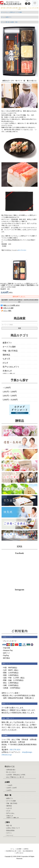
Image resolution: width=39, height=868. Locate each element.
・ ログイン (8, 833)
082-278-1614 (22, 250)
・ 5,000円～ (8, 790)
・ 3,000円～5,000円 (11, 788)
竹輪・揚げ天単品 (10, 351)
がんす (5, 363)
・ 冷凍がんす (9, 816)
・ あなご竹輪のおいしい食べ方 (14, 777)
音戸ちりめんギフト (11, 367)
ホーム (3, 12)
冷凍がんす (7, 371)
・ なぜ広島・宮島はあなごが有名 (15, 775)
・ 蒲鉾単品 (8, 806)
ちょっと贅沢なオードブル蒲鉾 (14, 12)
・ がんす (8, 811)
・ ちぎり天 (8, 808)
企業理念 (26, 849)
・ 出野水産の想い (10, 770)
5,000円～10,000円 (10, 400)
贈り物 (8, 22)
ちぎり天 (6, 359)
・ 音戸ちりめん (10, 813)
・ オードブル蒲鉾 (10, 801)
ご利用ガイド (28, 1)
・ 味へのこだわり (10, 772)
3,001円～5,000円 (10, 396)
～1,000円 (7, 388)
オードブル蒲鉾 (9, 347)
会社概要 (19, 849)
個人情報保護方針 (28, 851)
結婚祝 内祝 (14, 22)
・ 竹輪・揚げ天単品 (11, 803)
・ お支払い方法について (12, 828)
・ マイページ (9, 835)
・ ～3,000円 (8, 785)
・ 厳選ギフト (9, 798)
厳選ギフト (9, 17)
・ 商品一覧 (8, 826)
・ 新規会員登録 (10, 830)
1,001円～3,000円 (10, 392)
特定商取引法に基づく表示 (14, 851)
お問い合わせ (20, 853)
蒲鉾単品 (6, 355)
